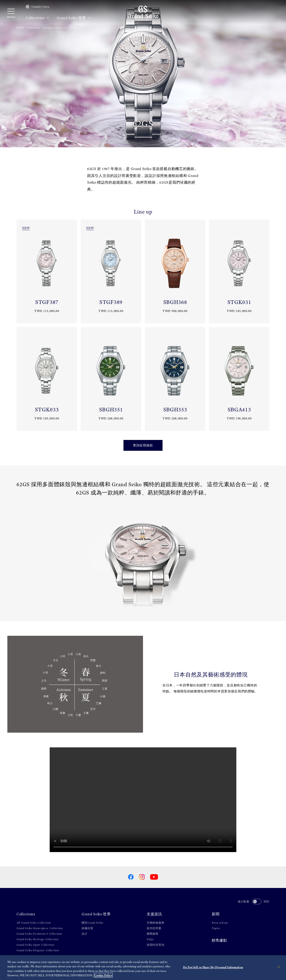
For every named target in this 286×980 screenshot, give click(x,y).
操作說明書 (154, 928)
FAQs (150, 939)
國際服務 (153, 934)
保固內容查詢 (155, 945)
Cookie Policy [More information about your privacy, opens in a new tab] (103, 975)
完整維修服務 (155, 923)
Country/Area (37, 7)
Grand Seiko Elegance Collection (38, 950)
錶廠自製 (87, 928)
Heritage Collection (55, 28)
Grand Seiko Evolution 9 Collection (39, 934)
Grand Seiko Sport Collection (35, 945)
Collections (38, 18)
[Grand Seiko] (143, 12)
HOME (20, 28)
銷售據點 (219, 940)
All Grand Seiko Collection (34, 923)
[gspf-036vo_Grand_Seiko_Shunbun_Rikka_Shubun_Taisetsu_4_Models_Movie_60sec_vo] (143, 800)
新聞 (216, 914)
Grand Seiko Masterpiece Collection (40, 928)
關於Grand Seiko (92, 923)
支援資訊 (154, 914)
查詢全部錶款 (143, 445)
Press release (220, 923)
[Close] (279, 967)
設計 (84, 934)
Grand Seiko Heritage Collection (37, 939)
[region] (143, 968)
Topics (216, 928)
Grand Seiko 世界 (74, 18)
